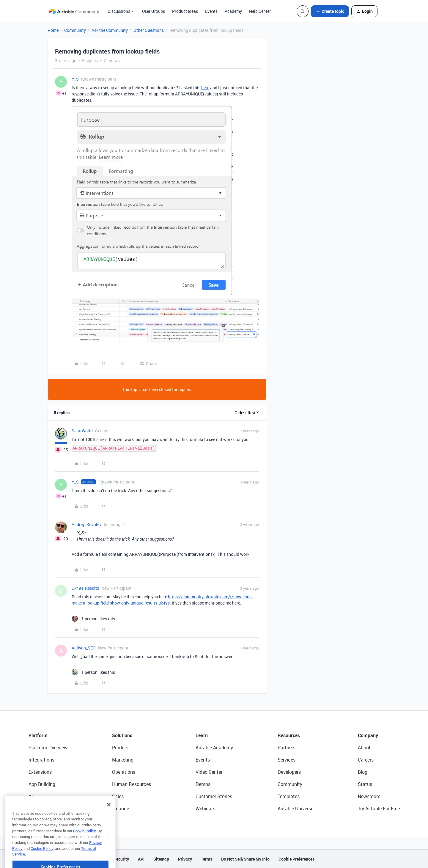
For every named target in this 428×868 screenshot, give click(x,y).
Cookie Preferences (296, 859)
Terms (207, 859)
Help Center (260, 11)
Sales (118, 796)
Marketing (123, 760)
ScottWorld (82, 431)
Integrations (41, 760)
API (141, 859)
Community (75, 30)
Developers (289, 772)
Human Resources (132, 784)
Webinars (205, 809)
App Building (42, 784)
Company (368, 735)
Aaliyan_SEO (84, 648)
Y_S (75, 79)
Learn (202, 735)
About (364, 748)
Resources (289, 735)
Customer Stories (214, 796)
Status (365, 784)
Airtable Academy (214, 748)
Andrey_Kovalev (86, 524)
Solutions (122, 735)
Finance (121, 809)
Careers (366, 760)
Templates (289, 796)
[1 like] (93, 619)
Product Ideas (185, 11)
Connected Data (46, 809)
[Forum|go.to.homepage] (74, 11)
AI (31, 796)
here (205, 88)
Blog (363, 772)
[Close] (109, 822)
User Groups (154, 11)
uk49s (164, 603)
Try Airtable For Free (379, 809)
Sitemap (161, 859)
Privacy (185, 859)
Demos (203, 784)
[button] (330, 11)
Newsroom (369, 796)
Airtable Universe (295, 809)
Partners (287, 748)
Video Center (209, 772)
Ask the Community (110, 30)
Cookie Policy (84, 848)
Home (53, 30)
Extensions (40, 772)
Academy (233, 11)
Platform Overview (48, 748)
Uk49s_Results (85, 588)
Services (287, 760)
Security (121, 859)
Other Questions (149, 30)
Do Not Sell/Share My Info (245, 859)
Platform (38, 735)
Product (121, 748)
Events (211, 11)
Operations (124, 772)
